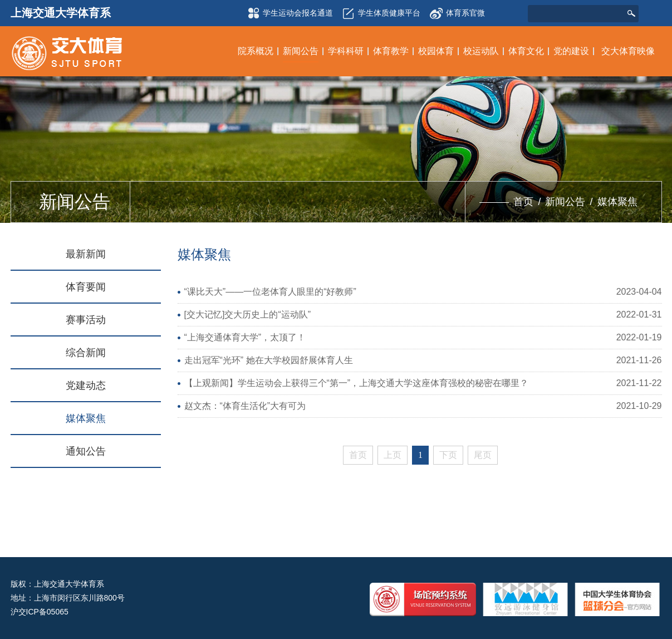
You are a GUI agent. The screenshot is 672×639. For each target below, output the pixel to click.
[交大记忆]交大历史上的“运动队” (248, 314)
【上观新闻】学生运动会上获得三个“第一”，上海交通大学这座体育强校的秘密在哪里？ (357, 383)
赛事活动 (86, 320)
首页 (523, 202)
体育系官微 (457, 10)
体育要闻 (86, 287)
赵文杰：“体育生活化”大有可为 (245, 406)
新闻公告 (565, 202)
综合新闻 (86, 353)
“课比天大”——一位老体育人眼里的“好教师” (270, 292)
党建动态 (86, 386)
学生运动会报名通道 (288, 13)
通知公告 (86, 451)
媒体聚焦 (617, 202)
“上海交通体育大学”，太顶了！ (245, 337)
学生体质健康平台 (380, 13)
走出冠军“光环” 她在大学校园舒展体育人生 (269, 360)
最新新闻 (86, 254)
